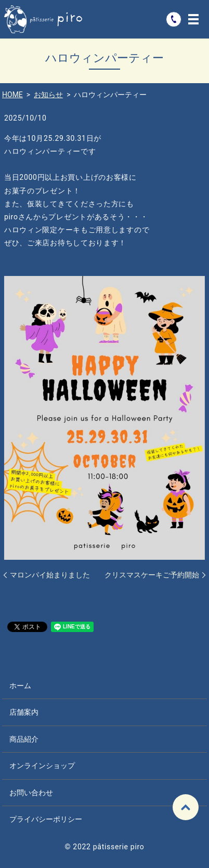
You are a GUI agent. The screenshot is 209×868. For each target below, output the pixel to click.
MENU (193, 19)
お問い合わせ (31, 793)
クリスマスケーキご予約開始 (152, 575)
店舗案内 (24, 712)
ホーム (20, 686)
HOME (12, 95)
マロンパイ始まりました (50, 575)
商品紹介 (24, 739)
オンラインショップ (42, 766)
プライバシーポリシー (46, 819)
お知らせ (48, 95)
